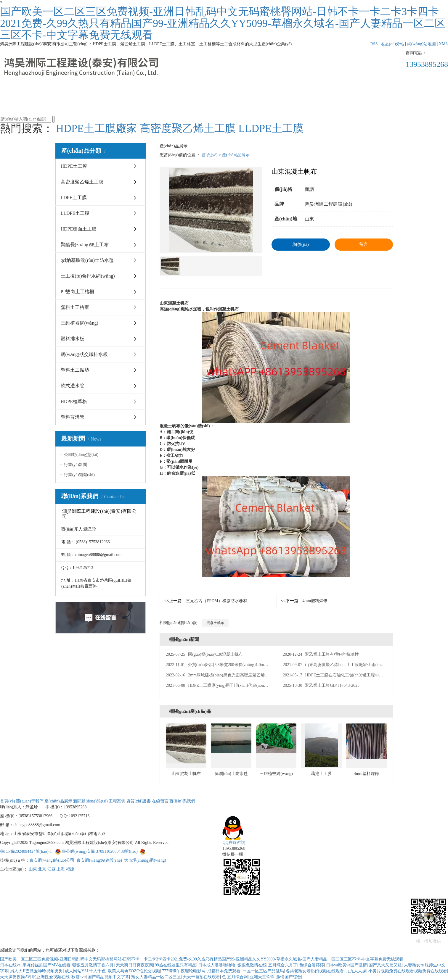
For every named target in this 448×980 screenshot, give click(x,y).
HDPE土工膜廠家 (97, 128)
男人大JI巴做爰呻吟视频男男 (36, 971)
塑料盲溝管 (73, 417)
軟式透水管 (73, 386)
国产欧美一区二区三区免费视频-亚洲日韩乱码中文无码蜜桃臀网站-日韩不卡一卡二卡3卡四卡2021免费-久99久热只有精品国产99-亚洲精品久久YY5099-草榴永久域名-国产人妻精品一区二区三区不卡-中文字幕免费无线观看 (223, 23)
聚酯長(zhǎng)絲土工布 (85, 245)
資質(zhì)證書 (290, 91)
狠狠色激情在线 (252, 965)
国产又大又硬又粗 (385, 965)
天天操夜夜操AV (15, 977)
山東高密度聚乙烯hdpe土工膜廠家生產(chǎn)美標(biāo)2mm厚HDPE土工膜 (362, 665)
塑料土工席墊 (75, 370)
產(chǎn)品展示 (157, 91)
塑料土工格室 (75, 307)
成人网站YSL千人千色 (85, 971)
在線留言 (335, 91)
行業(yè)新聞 (76, 465)
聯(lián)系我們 (379, 91)
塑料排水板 (73, 339)
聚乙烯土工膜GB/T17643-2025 (321, 685)
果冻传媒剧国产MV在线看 (47, 965)
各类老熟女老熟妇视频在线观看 (315, 971)
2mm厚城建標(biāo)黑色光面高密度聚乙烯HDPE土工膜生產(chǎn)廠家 (241, 675)
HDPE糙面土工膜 (79, 229)
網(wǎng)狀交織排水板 (84, 354)
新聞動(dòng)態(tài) (202, 99)
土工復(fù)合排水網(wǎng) (88, 276)
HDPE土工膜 (74, 166)
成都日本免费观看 (224, 971)
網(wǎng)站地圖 (421, 44)
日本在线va (10, 965)
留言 (364, 244)
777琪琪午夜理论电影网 (184, 971)
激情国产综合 (289, 977)
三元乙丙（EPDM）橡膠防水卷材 (206, 601)
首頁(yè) (69, 91)
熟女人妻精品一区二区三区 (156, 977)
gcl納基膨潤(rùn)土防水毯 (87, 260)
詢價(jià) (301, 244)
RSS (374, 44)
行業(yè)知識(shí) (79, 475)
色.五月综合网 (235, 977)
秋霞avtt (79, 977)
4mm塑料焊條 (304, 601)
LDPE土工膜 (74, 198)
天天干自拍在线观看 (201, 977)
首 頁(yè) (210, 155)
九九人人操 (356, 971)
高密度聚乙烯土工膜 (188, 128)
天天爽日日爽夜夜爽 (134, 965)
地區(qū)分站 (392, 44)
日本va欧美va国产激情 (346, 965)
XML (443, 44)
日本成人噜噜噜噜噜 (217, 965)
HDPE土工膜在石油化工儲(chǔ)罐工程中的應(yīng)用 (342, 675)
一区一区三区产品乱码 (263, 971)
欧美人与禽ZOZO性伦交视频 (134, 971)
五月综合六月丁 (283, 965)
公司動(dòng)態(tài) (81, 455)
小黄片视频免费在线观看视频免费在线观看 (408, 971)
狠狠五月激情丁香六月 (93, 965)
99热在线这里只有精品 (176, 965)
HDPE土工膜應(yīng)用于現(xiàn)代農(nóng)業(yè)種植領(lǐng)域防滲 (239, 685)
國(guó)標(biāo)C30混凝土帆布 (204, 654)
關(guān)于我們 (113, 91)
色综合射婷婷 (311, 965)
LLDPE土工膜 (271, 128)
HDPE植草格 (74, 401)
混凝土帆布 (215, 623)
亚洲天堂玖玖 (262, 977)
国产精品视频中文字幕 (108, 977)
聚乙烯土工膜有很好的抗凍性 (321, 654)
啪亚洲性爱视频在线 (51, 977)
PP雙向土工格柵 (78, 292)
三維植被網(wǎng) (80, 323)
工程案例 (246, 91)
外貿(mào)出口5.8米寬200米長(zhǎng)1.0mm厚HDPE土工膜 (230, 665)
